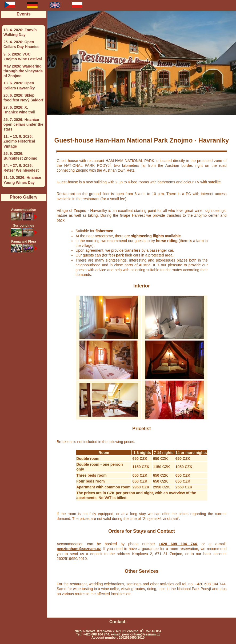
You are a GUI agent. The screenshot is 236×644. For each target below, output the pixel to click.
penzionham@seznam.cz (79, 549)
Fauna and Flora (23, 246)
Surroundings (23, 230)
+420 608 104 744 (178, 544)
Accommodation (23, 215)
